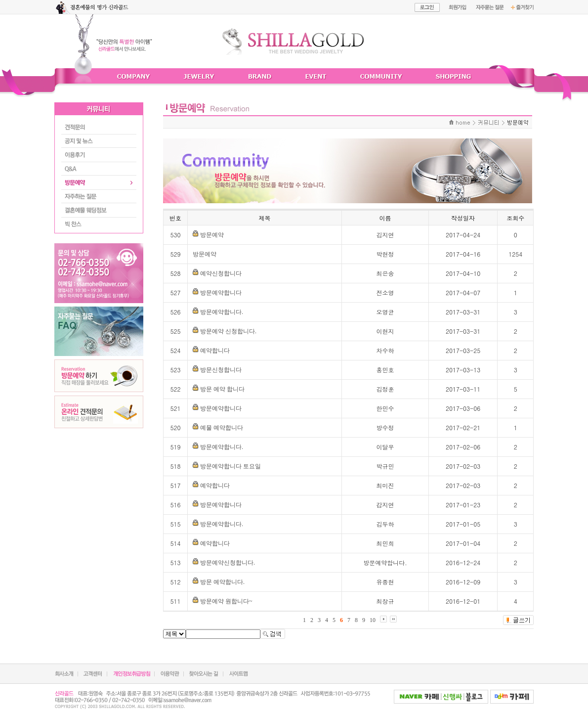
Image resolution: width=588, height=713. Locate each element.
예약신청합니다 (221, 273)
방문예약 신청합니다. (228, 331)
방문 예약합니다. (222, 582)
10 (373, 620)
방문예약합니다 (221, 293)
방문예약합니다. (222, 312)
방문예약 (212, 235)
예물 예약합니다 (222, 428)
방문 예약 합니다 (222, 389)
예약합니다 (215, 351)
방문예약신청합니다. (228, 563)
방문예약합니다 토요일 (231, 466)
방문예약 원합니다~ (226, 601)
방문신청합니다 (221, 370)
